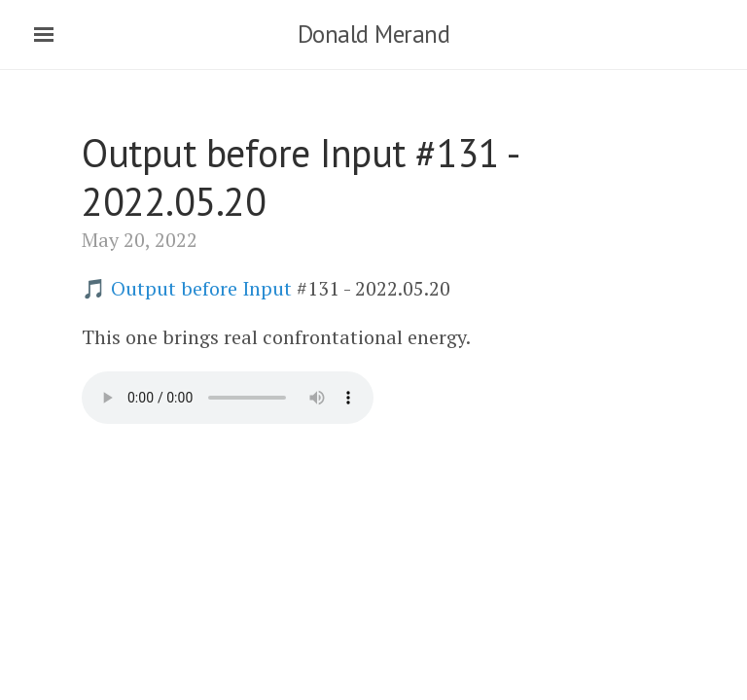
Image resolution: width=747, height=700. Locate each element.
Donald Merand (374, 34)
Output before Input (201, 288)
